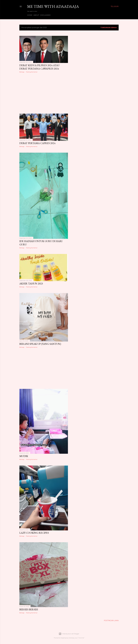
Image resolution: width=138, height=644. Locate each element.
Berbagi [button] (22, 72)
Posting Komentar (32, 72)
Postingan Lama (111, 621)
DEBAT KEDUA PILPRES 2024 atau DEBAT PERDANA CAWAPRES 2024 (40, 67)
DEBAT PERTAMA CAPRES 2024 (37, 143)
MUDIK (24, 456)
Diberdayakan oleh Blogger (69, 634)
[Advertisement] (44, 93)
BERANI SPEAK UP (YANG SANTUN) (40, 344)
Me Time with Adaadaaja (53, 6)
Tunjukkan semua (109, 28)
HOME (30, 15)
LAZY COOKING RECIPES (34, 533)
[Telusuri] (115, 6)
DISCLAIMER (45, 15)
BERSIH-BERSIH (29, 609)
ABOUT (36, 15)
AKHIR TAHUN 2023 (31, 283)
